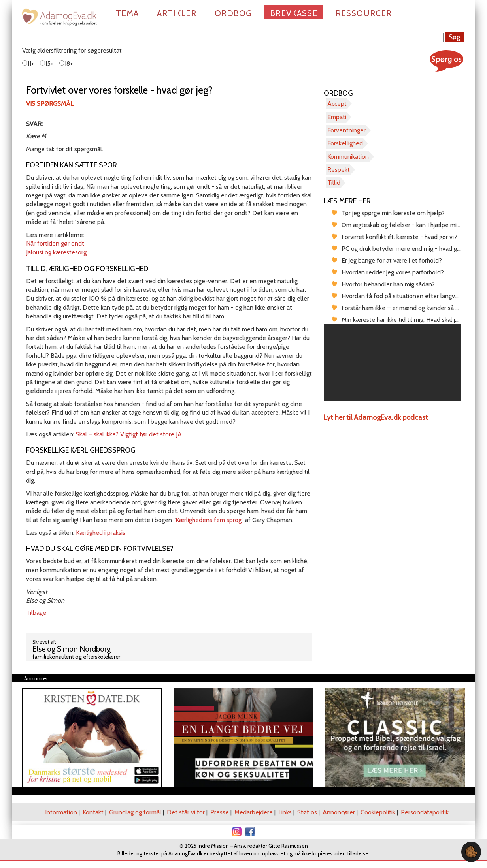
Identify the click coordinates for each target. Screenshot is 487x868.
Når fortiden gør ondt (55, 243)
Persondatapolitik (425, 812)
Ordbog (233, 13)
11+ (28, 63)
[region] (392, 362)
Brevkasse (294, 13)
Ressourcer (364, 13)
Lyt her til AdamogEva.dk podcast (376, 417)
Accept (337, 104)
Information (61, 812)
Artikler (177, 13)
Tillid (334, 183)
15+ (47, 63)
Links (285, 812)
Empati (337, 117)
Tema (127, 13)
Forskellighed (345, 143)
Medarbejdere (254, 812)
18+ (66, 63)
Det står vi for (186, 812)
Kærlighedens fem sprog (209, 520)
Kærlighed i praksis (101, 533)
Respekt (339, 170)
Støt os (307, 812)
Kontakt (93, 812)
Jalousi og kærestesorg (56, 252)
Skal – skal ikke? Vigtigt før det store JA (129, 434)
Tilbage (36, 613)
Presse (220, 812)
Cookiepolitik (378, 812)
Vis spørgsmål (50, 104)
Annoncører (339, 812)
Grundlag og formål (135, 812)
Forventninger (346, 130)
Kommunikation (348, 157)
